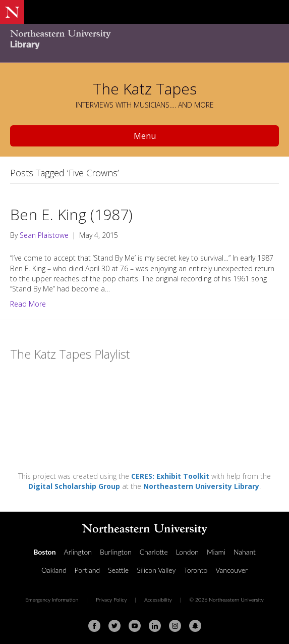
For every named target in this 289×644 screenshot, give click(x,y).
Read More (28, 304)
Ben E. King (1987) (71, 214)
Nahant (245, 552)
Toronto (196, 570)
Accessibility (158, 600)
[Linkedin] (155, 626)
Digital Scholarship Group (74, 486)
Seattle (118, 570)
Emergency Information (52, 600)
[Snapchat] (195, 626)
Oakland (54, 570)
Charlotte (154, 552)
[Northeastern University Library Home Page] (144, 41)
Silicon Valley (156, 570)
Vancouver (232, 570)
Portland (88, 570)
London (187, 552)
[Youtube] (135, 626)
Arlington (78, 552)
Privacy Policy (111, 600)
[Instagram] (175, 626)
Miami (216, 552)
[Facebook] (94, 626)
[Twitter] (114, 626)
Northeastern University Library (201, 486)
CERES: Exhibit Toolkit (170, 476)
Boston (44, 552)
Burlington (116, 552)
